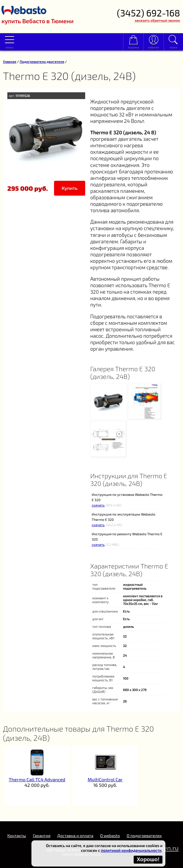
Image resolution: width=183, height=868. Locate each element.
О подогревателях (144, 836)
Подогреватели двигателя (42, 61)
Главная (10, 61)
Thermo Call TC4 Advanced (37, 779)
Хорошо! (148, 859)
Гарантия (42, 836)
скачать (98, 505)
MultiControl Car (105, 779)
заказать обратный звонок (157, 20)
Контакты (17, 836)
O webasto (110, 836)
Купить (70, 188)
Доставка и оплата (75, 836)
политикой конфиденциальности (131, 850)
